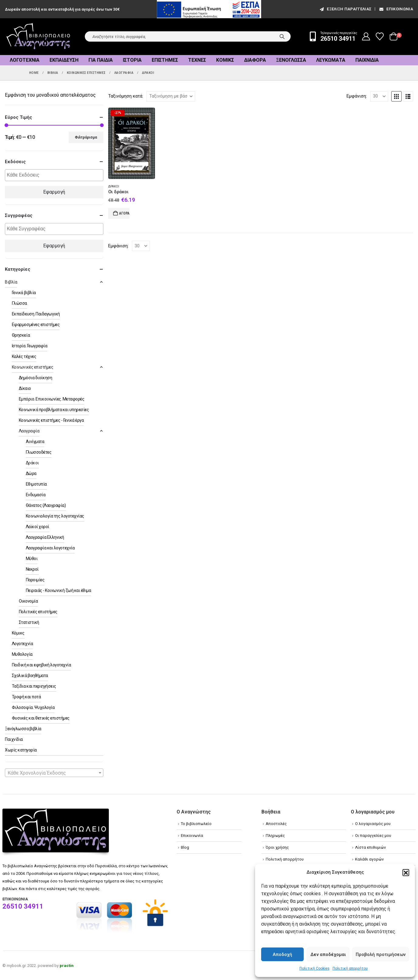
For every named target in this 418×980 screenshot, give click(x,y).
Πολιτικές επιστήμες (38, 612)
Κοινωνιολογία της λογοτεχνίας (55, 516)
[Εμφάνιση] (379, 96)
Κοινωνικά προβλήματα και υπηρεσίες (54, 410)
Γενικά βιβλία (24, 293)
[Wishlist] (380, 36)
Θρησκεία (21, 335)
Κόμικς (225, 60)
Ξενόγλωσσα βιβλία (23, 729)
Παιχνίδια (367, 60)
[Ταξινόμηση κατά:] (171, 96)
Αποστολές (276, 824)
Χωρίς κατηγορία (21, 750)
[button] (406, 872)
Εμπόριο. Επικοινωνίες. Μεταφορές (52, 399)
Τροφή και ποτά (26, 697)
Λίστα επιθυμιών (370, 847)
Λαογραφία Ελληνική (45, 537)
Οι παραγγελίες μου (373, 836)
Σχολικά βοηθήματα (30, 676)
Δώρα (31, 473)
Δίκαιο (25, 388)
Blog (185, 847)
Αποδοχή (282, 954)
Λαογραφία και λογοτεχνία (50, 548)
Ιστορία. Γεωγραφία (29, 346)
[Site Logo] (38, 37)
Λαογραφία (29, 431)
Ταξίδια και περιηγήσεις (34, 686)
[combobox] (54, 773)
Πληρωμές (275, 836)
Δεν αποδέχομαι (328, 954)
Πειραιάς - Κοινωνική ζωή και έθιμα (59, 590)
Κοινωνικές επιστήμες (33, 367)
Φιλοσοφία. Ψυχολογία (33, 707)
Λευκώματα (331, 60)
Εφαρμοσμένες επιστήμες (36, 325)
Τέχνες (197, 60)
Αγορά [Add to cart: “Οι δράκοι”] (124, 213)
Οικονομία (28, 601)
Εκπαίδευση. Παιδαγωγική (36, 314)
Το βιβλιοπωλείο (196, 824)
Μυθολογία (22, 654)
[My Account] (366, 36)
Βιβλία (11, 282)
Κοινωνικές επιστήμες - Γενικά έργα (51, 420)
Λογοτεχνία (25, 60)
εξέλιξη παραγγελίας (345, 9)
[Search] (282, 36)
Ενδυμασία (36, 495)
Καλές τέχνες (24, 356)
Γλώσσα (19, 303)
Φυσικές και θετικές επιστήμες (41, 718)
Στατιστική (29, 622)
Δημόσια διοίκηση (35, 378)
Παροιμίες (35, 580)
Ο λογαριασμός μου (373, 824)
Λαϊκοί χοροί (38, 527)
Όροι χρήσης (277, 847)
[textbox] (56, 175)
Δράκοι (114, 186)
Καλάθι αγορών (369, 859)
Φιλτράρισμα (86, 137)
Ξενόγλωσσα (291, 60)
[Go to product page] (132, 143)
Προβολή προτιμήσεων (381, 954)
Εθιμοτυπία (36, 484)
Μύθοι (32, 559)
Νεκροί (32, 569)
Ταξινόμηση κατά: (126, 96)
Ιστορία (132, 60)
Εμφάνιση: (357, 96)
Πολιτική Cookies (314, 968)
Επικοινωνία (396, 9)
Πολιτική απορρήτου (350, 968)
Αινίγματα (35, 442)
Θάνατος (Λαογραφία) (46, 505)
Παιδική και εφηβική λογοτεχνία (41, 665)
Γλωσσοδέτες (39, 452)
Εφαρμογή (54, 192)
